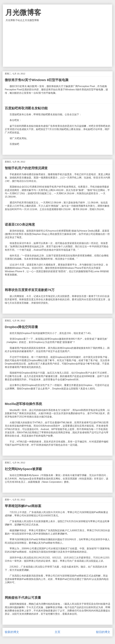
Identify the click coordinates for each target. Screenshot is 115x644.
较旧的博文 (103, 632)
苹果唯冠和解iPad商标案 (23, 506)
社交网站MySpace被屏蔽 (23, 469)
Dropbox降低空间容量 (21, 327)
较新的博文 (12, 632)
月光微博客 (23, 12)
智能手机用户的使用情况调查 (26, 168)
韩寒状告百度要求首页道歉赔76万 (30, 290)
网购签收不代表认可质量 (23, 598)
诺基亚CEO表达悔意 (20, 224)
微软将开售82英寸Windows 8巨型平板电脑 (37, 80)
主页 (57, 632)
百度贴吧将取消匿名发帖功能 (26, 108)
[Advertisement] (57, 44)
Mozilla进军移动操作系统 (23, 404)
